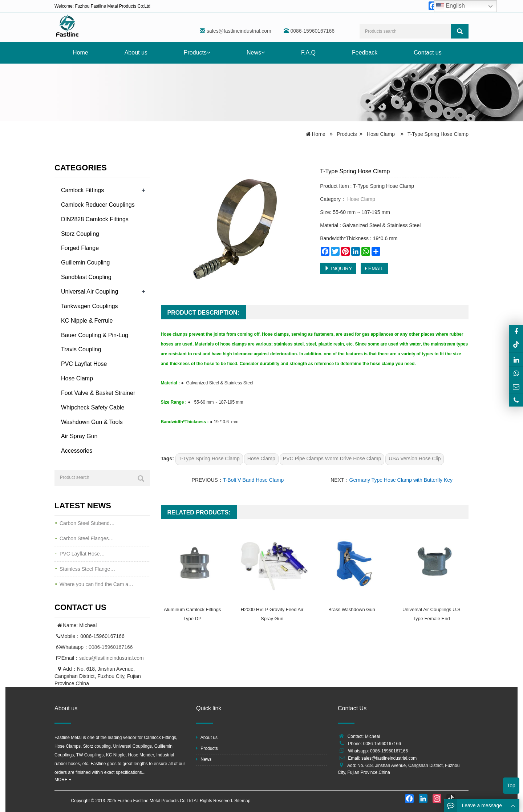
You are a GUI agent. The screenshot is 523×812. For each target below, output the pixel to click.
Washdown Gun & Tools (92, 422)
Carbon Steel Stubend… (87, 523)
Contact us (427, 52)
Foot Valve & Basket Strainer (98, 393)
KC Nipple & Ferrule (87, 321)
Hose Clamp (381, 134)
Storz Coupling (80, 234)
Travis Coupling (81, 349)
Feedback (365, 52)
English (451, 6)
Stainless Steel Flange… (87, 569)
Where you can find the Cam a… (96, 584)
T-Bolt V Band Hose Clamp (253, 480)
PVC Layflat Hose (84, 364)
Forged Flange (80, 248)
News (256, 52)
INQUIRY (338, 268)
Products (197, 52)
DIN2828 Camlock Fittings (95, 219)
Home (80, 52)
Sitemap (242, 801)
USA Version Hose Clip (415, 458)
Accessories (77, 451)
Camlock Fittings (82, 190)
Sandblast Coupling (86, 277)
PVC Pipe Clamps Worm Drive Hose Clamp (332, 458)
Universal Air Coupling (90, 292)
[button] (208, 52)
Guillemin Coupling (85, 262)
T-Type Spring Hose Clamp (209, 458)
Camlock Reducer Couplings (98, 205)
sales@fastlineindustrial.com (239, 31)
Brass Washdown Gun (352, 609)
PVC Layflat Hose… (82, 554)
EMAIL (374, 268)
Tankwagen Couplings (90, 306)
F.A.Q (308, 52)
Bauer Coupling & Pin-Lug (95, 335)
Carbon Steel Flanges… (87, 538)
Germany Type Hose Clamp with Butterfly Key (401, 480)
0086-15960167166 (111, 647)
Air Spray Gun (79, 436)
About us (136, 52)
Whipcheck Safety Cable (93, 407)
